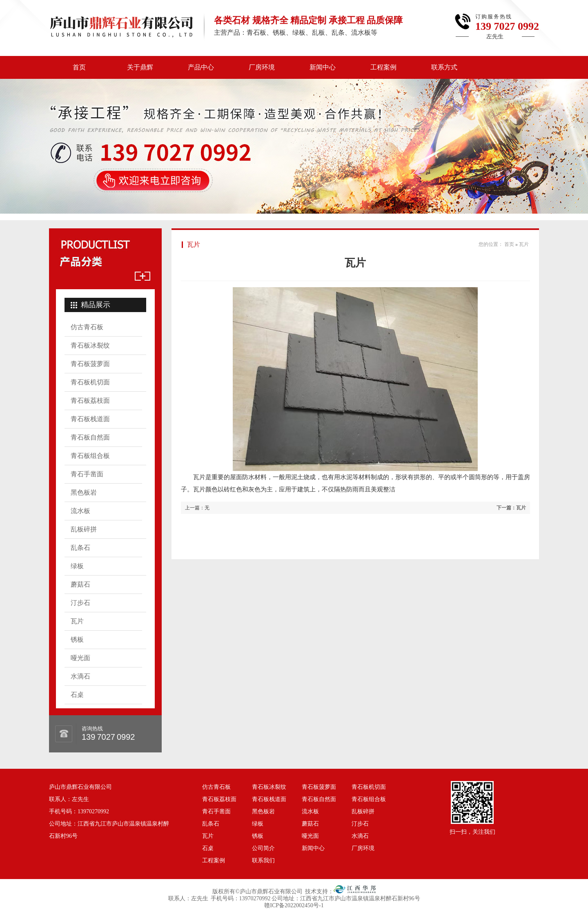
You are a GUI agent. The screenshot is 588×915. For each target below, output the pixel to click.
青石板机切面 (90, 382)
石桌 (77, 695)
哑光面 (80, 658)
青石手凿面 (87, 474)
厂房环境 (262, 67)
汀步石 (80, 603)
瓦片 (77, 621)
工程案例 (383, 67)
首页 (79, 67)
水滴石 (80, 676)
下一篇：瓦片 (511, 508)
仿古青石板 (87, 327)
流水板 (80, 511)
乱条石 (80, 548)
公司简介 (263, 848)
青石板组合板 (90, 456)
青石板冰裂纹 (90, 345)
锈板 (77, 639)
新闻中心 (323, 67)
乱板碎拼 (84, 529)
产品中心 (201, 67)
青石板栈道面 (90, 419)
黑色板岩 (84, 492)
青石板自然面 (90, 437)
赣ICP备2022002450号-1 (294, 905)
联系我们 (263, 860)
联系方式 (444, 67)
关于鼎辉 (140, 67)
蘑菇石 (80, 584)
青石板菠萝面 (90, 364)
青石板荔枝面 (90, 401)
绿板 (77, 566)
